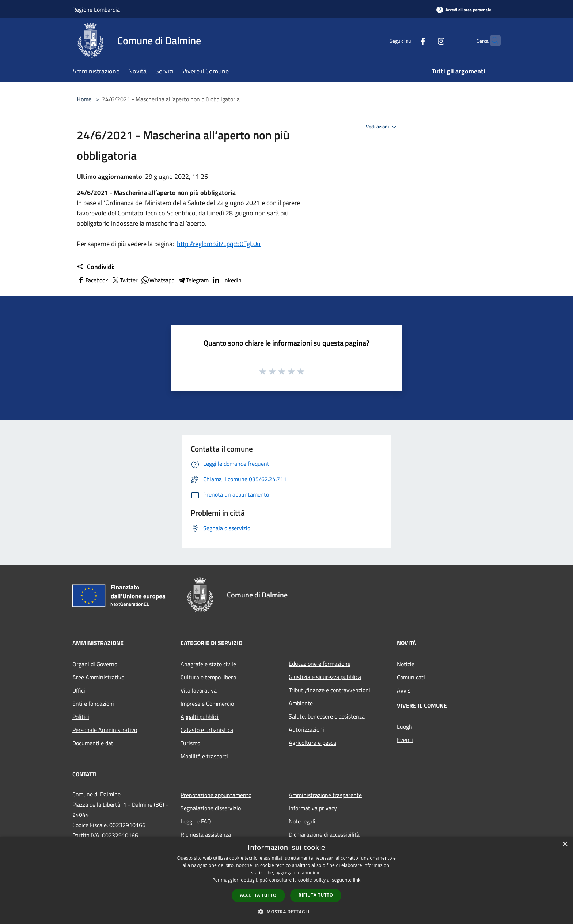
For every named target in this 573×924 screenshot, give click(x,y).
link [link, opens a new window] (357, 880)
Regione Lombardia (96, 10)
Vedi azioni (382, 127)
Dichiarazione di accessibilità (324, 834)
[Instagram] (427, 40)
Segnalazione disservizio (211, 808)
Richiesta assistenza (206, 834)
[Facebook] (409, 40)
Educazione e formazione (320, 664)
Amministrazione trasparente (325, 795)
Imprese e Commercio (207, 704)
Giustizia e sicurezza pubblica (325, 677)
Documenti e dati (94, 743)
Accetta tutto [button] (258, 895)
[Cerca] (492, 41)
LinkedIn (227, 280)
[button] (286, 912)
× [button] (565, 844)
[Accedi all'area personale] (464, 10)
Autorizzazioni (306, 729)
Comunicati (411, 677)
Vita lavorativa (199, 690)
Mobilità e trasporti (204, 756)
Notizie (406, 664)
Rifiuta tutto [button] (316, 895)
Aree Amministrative (98, 677)
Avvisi (404, 690)
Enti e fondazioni (93, 704)
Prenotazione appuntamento (216, 795)
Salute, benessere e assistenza (327, 716)
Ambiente (301, 703)
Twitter (124, 280)
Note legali (302, 821)
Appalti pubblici (200, 717)
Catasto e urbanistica (207, 730)
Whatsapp (158, 280)
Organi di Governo (95, 664)
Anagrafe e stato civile (208, 664)
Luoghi (405, 727)
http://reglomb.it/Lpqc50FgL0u (219, 244)
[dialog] (286, 880)
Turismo (190, 743)
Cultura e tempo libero (208, 677)
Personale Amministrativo (105, 730)
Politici (81, 717)
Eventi (405, 740)
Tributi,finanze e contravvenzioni (329, 690)
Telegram (193, 280)
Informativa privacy (313, 808)
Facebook (92, 280)
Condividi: (96, 267)
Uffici (79, 690)
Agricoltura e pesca (312, 743)
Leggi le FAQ (196, 821)
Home (84, 99)
